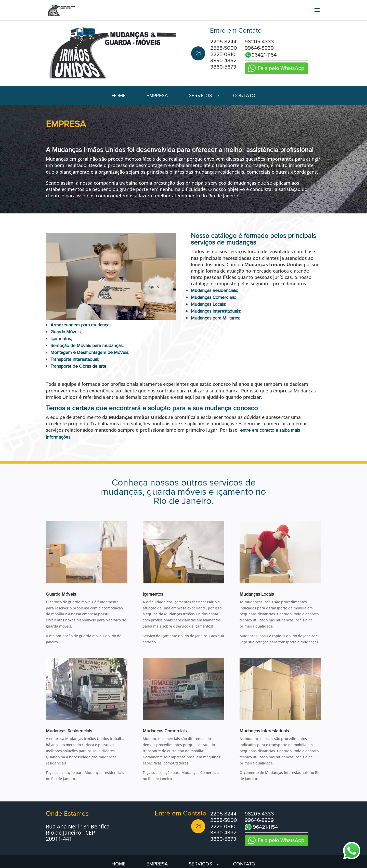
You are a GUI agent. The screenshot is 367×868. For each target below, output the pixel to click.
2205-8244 (223, 42)
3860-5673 (223, 67)
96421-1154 (261, 55)
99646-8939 (259, 48)
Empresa (157, 96)
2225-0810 (223, 54)
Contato (244, 96)
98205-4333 (259, 42)
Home (119, 96)
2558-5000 (224, 48)
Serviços (200, 96)
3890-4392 (223, 61)
